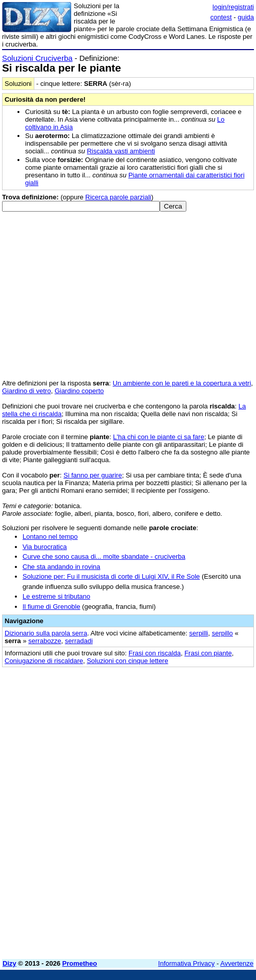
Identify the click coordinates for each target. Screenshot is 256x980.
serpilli (199, 633)
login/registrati (233, 7)
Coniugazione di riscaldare (44, 661)
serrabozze (45, 641)
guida (246, 17)
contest (221, 17)
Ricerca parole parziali (119, 197)
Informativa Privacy (187, 963)
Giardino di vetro (26, 391)
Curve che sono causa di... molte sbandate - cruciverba (104, 556)
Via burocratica (45, 547)
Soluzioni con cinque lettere (127, 661)
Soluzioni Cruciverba (37, 58)
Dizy (9, 963)
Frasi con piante (208, 653)
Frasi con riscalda (155, 653)
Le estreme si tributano (56, 596)
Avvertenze (237, 963)
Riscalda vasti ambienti (121, 151)
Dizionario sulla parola (46, 633)
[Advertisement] (128, 880)
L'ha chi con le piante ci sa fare (159, 437)
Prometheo (80, 963)
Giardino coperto (79, 391)
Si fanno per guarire (93, 475)
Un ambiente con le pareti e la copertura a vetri (182, 383)
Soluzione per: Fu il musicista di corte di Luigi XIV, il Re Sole (111, 576)
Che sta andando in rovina (61, 567)
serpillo (222, 633)
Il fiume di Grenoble (51, 607)
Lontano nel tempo (50, 537)
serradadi (79, 641)
